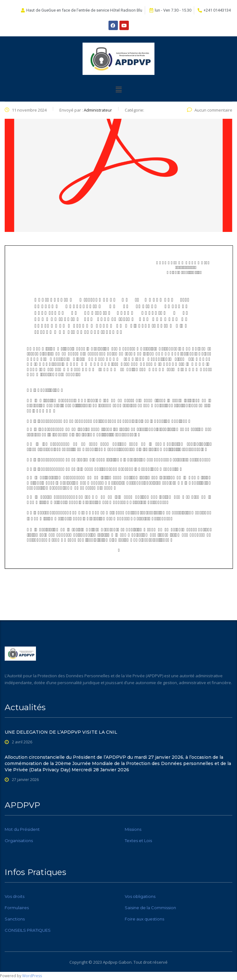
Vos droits (15, 896)
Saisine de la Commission (150, 908)
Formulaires (17, 908)
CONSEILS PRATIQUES (28, 930)
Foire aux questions (144, 919)
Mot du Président (22, 829)
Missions (133, 829)
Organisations (19, 841)
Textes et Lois (138, 841)
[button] (119, 89)
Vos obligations (140, 896)
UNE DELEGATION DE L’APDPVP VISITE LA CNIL (61, 732)
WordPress (32, 976)
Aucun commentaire (210, 110)
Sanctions (15, 919)
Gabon (125, 962)
